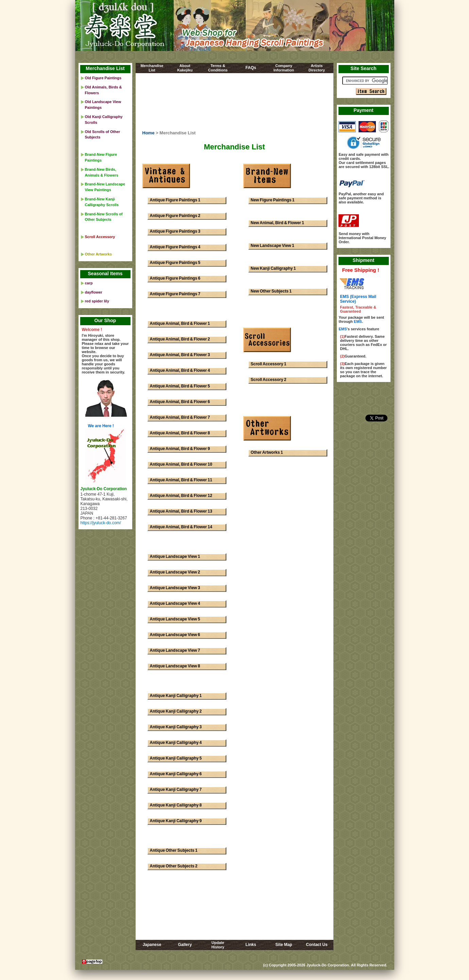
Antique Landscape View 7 (175, 650)
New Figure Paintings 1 (273, 200)
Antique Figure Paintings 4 (175, 247)
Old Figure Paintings (103, 78)
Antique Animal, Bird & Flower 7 (180, 417)
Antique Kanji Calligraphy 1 (176, 696)
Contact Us (317, 945)
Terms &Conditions (218, 68)
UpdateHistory (218, 945)
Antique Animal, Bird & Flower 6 (180, 402)
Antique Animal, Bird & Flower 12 (181, 496)
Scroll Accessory (100, 237)
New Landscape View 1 (273, 246)
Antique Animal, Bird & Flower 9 (180, 449)
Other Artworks (99, 254)
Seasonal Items (105, 273)
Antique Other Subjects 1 (174, 850)
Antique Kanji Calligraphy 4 (176, 743)
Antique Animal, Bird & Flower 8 (180, 433)
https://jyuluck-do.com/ (101, 523)
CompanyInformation (284, 68)
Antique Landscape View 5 (175, 619)
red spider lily (97, 301)
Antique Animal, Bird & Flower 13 (181, 511)
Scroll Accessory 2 (269, 380)
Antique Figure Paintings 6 (175, 278)
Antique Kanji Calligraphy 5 (176, 758)
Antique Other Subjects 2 (174, 866)
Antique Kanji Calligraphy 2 (176, 711)
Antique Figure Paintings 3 (175, 231)
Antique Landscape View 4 (175, 603)
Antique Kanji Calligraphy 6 (176, 774)
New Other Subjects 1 (271, 291)
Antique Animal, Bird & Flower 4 (180, 370)
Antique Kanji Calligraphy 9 (176, 821)
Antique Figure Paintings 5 (175, 263)
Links (251, 945)
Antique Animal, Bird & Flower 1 (180, 323)
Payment (363, 110)
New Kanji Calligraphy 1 (273, 268)
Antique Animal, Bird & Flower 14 (181, 527)
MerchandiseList (152, 68)
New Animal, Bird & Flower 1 (277, 223)
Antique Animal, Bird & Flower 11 (181, 480)
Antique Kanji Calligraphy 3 (176, 727)
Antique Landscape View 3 (175, 588)
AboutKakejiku (185, 68)
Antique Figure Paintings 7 (175, 294)
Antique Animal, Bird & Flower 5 (180, 386)
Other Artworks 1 (267, 452)
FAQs (251, 68)
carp (89, 283)
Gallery (185, 945)
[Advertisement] (234, 103)
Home (149, 133)
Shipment (364, 260)
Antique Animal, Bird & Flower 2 (180, 339)
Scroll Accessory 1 (269, 364)
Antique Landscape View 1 (175, 557)
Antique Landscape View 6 (175, 635)
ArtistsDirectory (317, 68)
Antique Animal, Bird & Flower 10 (181, 464)
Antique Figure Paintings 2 (175, 216)
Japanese (152, 945)
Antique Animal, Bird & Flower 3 (180, 355)
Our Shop (105, 320)
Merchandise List (105, 68)
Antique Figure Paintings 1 (175, 200)
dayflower (94, 292)
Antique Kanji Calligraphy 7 (176, 790)
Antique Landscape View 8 (175, 666)
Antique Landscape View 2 (175, 572)
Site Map (284, 945)
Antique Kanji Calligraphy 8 (176, 805)
